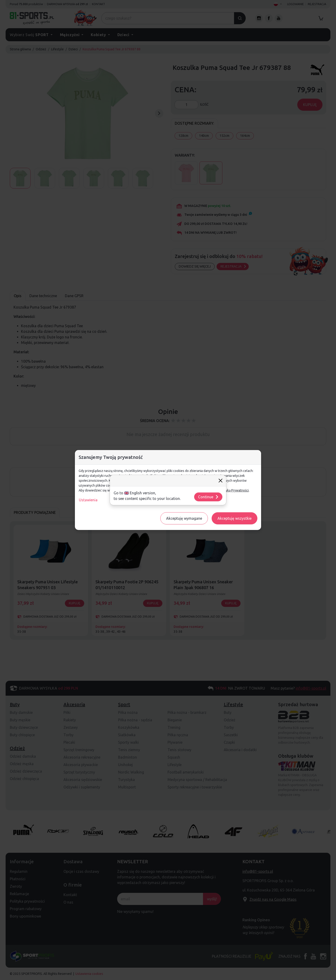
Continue (208, 497)
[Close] (220, 481)
